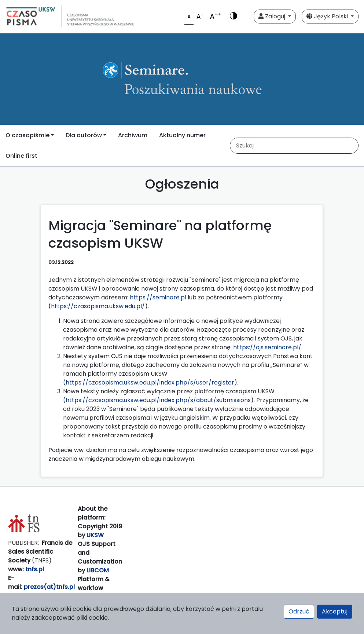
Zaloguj (273, 16)
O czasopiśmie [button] (27, 135)
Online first (21, 156)
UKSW (95, 535)
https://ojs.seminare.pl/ (267, 347)
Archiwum (133, 135)
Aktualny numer (182, 135)
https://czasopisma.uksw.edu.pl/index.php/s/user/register (150, 382)
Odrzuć (299, 611)
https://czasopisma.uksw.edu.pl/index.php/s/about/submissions (158, 400)
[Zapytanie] (293, 146)
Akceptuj (335, 611)
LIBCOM (98, 570)
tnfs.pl (35, 569)
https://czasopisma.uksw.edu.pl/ (98, 306)
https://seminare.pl (158, 297)
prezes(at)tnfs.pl (49, 587)
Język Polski (328, 16)
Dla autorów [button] (84, 135)
